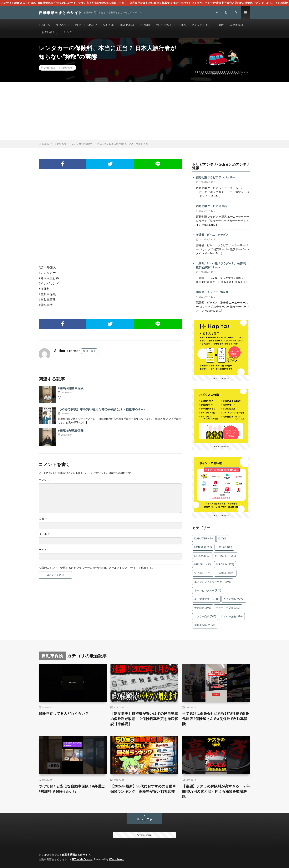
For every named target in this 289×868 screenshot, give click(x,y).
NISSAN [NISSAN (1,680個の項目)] (203, 564)
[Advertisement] (144, 111)
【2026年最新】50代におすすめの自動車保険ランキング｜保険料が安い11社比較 (143, 789)
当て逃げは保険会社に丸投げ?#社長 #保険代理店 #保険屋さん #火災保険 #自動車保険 (216, 719)
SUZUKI (145, 25)
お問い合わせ (50, 32)
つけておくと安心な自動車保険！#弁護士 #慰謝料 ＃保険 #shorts (72, 789)
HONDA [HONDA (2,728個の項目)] (203, 547)
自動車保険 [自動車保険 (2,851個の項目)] (205, 625)
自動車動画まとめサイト (76, 855)
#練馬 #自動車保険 (71, 388)
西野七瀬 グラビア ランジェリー (215, 177)
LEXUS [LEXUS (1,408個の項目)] (224, 547)
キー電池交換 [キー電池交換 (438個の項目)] (206, 599)
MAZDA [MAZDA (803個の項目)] (202, 556)
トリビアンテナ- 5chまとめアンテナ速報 (221, 166)
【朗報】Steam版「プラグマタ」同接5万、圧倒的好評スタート (223, 265)
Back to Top (145, 819)
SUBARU (109, 25)
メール (44, 534)
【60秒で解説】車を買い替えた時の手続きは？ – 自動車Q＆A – (102, 409)
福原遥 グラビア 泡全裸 (212, 292)
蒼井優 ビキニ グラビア (212, 235)
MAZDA (92, 25)
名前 (43, 518)
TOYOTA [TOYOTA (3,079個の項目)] (225, 573)
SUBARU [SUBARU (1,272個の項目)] (225, 564)
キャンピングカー (202, 25)
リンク (68, 32)
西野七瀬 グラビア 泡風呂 (211, 206)
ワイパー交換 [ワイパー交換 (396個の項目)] (232, 616)
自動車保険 (236, 25)
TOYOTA (44, 25)
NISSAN (61, 25)
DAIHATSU (127, 25)
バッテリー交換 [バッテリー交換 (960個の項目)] (228, 608)
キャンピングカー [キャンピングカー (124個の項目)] (208, 590)
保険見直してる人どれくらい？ (64, 713)
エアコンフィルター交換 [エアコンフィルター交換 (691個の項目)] (213, 582)
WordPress (117, 859)
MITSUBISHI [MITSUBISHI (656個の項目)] (226, 556)
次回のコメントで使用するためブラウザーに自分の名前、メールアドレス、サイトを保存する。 (97, 568)
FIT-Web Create (82, 859)
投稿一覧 (88, 351)
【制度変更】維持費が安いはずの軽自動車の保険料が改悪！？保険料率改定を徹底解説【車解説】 (144, 719)
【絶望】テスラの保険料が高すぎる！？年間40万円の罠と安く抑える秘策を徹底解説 (216, 791)
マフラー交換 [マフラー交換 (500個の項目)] (205, 616)
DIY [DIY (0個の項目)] (222, 538)
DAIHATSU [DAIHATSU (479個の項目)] (204, 538)
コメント (44, 480)
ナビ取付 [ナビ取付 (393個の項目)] (203, 608)
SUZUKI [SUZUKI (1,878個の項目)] (203, 573)
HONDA (77, 25)
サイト (43, 550)
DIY (221, 25)
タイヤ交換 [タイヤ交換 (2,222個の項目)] (234, 599)
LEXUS (182, 25)
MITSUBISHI (164, 25)
